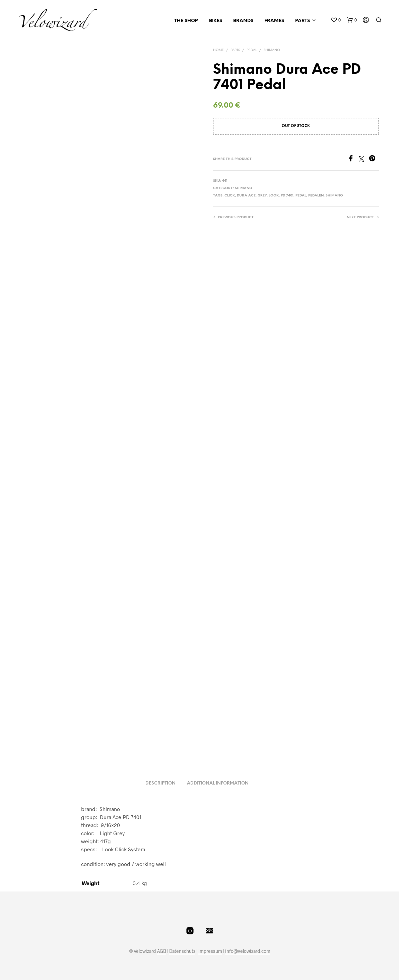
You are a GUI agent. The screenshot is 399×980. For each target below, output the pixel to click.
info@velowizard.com (248, 951)
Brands (243, 21)
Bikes (216, 21)
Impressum (210, 951)
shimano (334, 196)
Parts (303, 21)
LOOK (274, 196)
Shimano (272, 50)
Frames (274, 21)
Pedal (252, 50)
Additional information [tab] (218, 783)
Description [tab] (160, 783)
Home (218, 50)
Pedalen (316, 196)
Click (230, 196)
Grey (262, 196)
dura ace (246, 196)
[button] (336, 20)
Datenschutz (182, 951)
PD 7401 (287, 196)
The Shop (186, 21)
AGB (162, 951)
